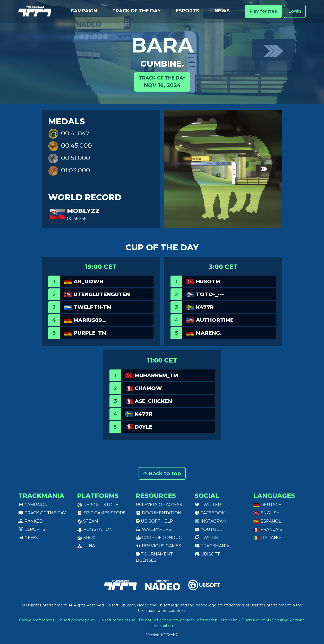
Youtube (208, 529)
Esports (187, 11)
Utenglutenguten (102, 294)
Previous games (158, 546)
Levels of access (159, 505)
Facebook (210, 513)
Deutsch (267, 505)
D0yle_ (145, 427)
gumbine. (162, 64)
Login (295, 11)
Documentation (159, 513)
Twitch (206, 538)
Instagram (210, 521)
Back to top (162, 473)
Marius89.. (90, 320)
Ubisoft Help (154, 521)
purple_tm (90, 333)
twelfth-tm (93, 307)
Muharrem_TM (156, 375)
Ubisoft (207, 554)
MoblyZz (83, 211)
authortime (215, 320)
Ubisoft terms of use (118, 620)
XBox (86, 538)
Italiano (267, 538)
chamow (148, 388)
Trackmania (212, 546)
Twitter (208, 505)
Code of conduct (160, 538)
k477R (205, 307)
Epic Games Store (101, 513)
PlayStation (95, 529)
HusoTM (208, 281)
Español (267, 521)
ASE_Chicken (153, 401)
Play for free (263, 11)
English (266, 513)
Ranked (31, 521)
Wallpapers (153, 529)
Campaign (84, 11)
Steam (88, 521)
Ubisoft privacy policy (77, 620)
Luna (86, 546)
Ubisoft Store (98, 505)
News (222, 11)
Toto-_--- (210, 294)
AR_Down (88, 281)
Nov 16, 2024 (162, 81)
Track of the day (136, 11)
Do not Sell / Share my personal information (179, 620)
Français (268, 529)
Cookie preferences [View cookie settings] (37, 620)
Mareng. (209, 333)
